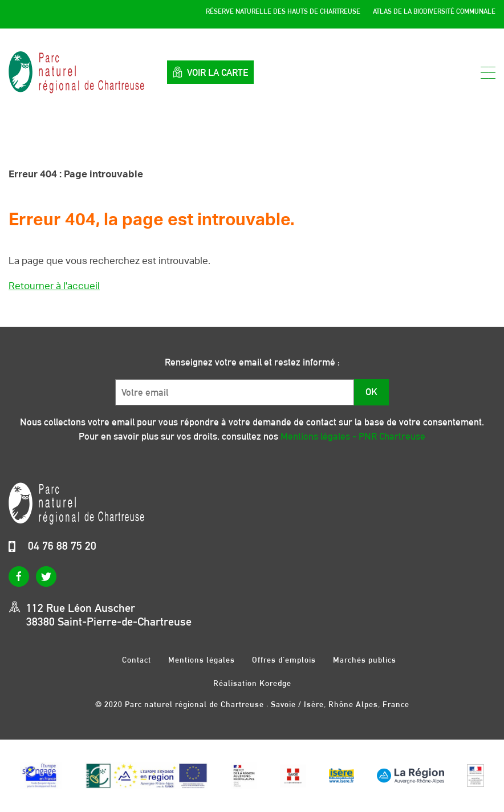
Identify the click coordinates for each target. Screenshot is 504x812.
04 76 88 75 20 (62, 546)
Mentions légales (202, 659)
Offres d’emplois (284, 659)
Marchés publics (365, 659)
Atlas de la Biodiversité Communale (434, 11)
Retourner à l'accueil (54, 286)
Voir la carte (210, 72)
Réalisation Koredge (252, 683)
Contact (137, 659)
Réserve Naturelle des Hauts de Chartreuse (283, 11)
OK (371, 392)
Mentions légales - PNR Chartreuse (353, 436)
